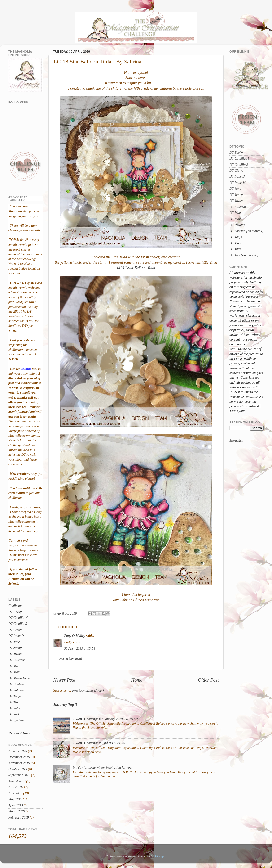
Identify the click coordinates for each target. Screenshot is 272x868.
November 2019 (19, 763)
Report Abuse (19, 733)
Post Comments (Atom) (88, 690)
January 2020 (18, 751)
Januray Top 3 (65, 704)
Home (137, 680)
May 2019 (15, 799)
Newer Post (64, 680)
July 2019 (15, 787)
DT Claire (15, 630)
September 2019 (19, 775)
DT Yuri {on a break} (244, 255)
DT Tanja (15, 696)
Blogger (160, 856)
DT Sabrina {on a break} (246, 231)
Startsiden (236, 441)
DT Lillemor (17, 660)
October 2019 (18, 769)
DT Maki (14, 672)
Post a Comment (71, 658)
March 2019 (17, 811)
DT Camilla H (18, 618)
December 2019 (19, 757)
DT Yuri (14, 714)
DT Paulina (16, 684)
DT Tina (14, 702)
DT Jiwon (15, 654)
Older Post (208, 680)
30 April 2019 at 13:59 (80, 648)
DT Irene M (237, 183)
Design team (17, 720)
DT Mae (14, 666)
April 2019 (16, 805)
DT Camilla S (18, 624)
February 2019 (19, 817)
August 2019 (17, 781)
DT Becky (15, 612)
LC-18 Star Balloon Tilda (136, 268)
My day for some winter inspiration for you (102, 767)
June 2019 (15, 793)
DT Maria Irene (19, 678)
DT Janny (15, 648)
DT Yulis (14, 708)
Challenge (15, 606)
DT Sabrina (16, 690)
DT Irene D (16, 636)
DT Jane (14, 642)
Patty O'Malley (75, 636)
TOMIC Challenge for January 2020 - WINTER (105, 719)
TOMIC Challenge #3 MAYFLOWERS (99, 743)
